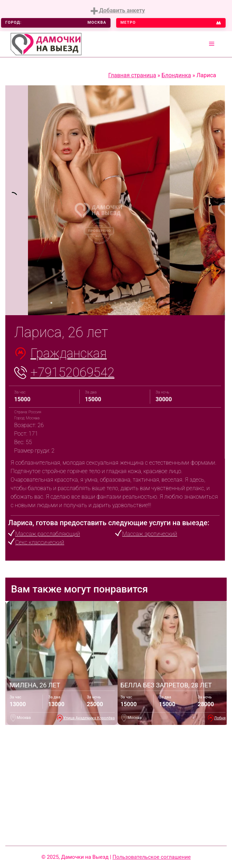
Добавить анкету (118, 11)
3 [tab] (73, 303)
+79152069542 (72, 373)
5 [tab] (94, 303)
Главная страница (132, 75)
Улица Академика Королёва (89, 718)
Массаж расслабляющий (48, 534)
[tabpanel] (17, 200)
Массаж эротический (150, 534)
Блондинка (176, 75)
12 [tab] (168, 303)
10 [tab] (147, 303)
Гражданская (69, 353)
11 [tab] (158, 303)
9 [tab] (136, 303)
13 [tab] (179, 303)
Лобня (220, 718)
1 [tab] (51, 303)
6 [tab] (104, 303)
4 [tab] (83, 303)
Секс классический (40, 542)
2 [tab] (62, 303)
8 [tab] (126, 303)
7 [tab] (115, 303)
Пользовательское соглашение (152, 857)
